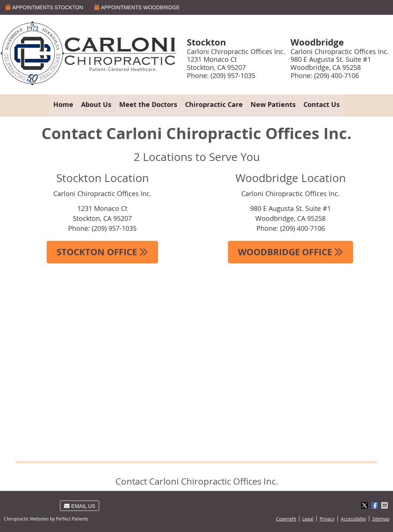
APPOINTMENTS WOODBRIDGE (137, 7)
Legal (308, 519)
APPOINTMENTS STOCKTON (44, 7)
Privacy (327, 519)
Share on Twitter (365, 505)
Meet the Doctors (148, 105)
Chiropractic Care (214, 105)
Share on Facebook (375, 505)
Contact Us (322, 105)
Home (63, 105)
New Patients (273, 105)
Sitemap (381, 519)
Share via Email (385, 505)
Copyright (286, 519)
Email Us (80, 506)
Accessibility (353, 519)
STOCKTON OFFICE (102, 252)
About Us (96, 105)
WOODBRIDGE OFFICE (290, 252)
